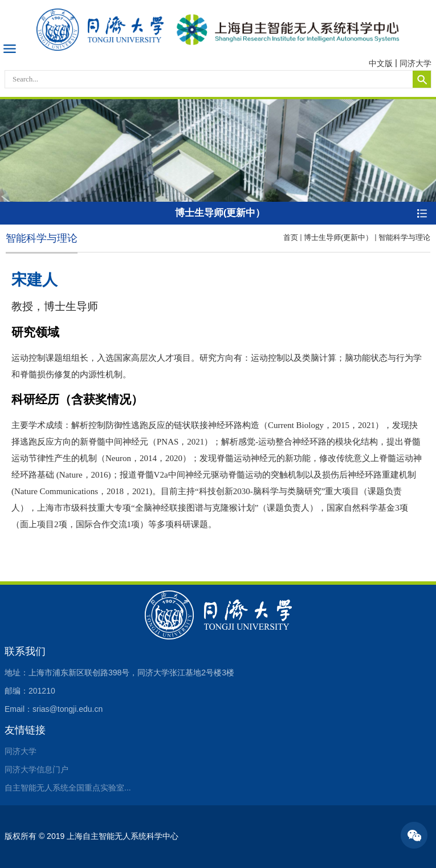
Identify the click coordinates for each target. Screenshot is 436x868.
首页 (291, 237)
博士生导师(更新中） (338, 237)
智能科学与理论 (404, 237)
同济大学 (415, 63)
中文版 (381, 63)
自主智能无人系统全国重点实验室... (68, 788)
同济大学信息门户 (36, 769)
